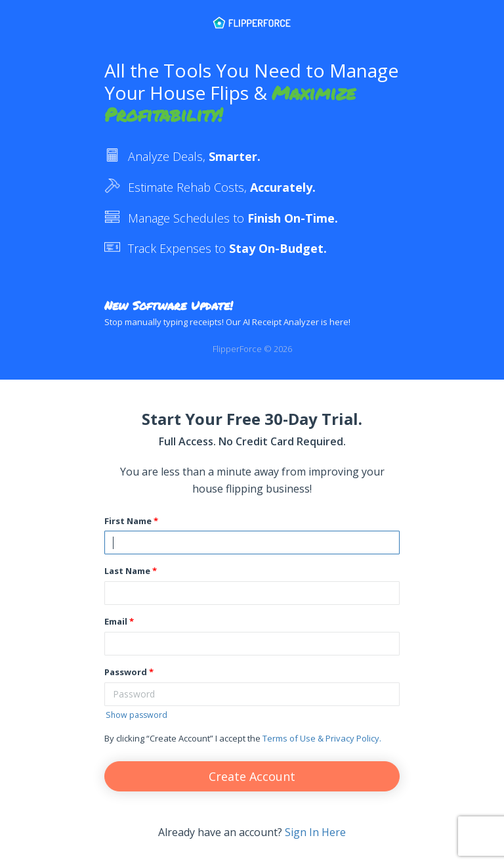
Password (126, 672)
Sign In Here (315, 832)
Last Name (127, 571)
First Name (128, 521)
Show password (136, 715)
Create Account (252, 776)
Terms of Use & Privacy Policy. (322, 738)
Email (116, 621)
